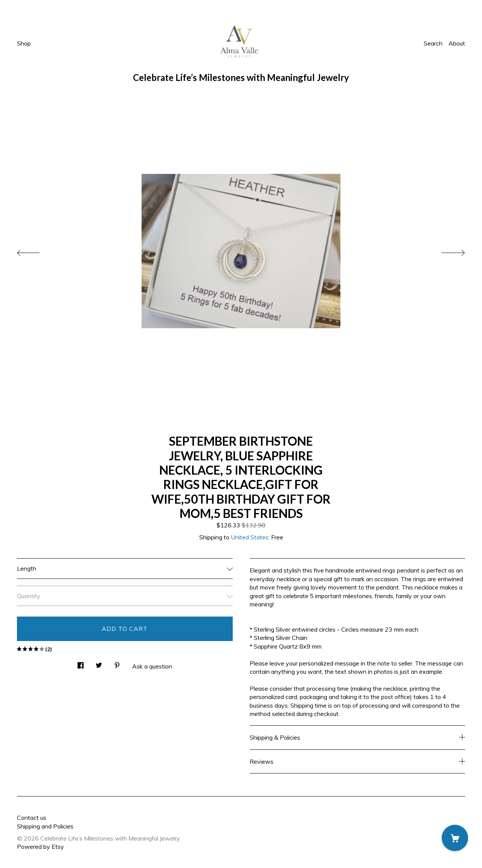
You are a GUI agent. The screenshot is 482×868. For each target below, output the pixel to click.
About (457, 43)
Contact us (32, 818)
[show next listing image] (446, 251)
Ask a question (152, 666)
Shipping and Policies (45, 826)
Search (433, 43)
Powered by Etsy (40, 847)
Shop (24, 43)
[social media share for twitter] (99, 663)
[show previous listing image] (36, 251)
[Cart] (455, 838)
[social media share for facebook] (81, 663)
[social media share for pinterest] (117, 663)
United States (250, 537)
